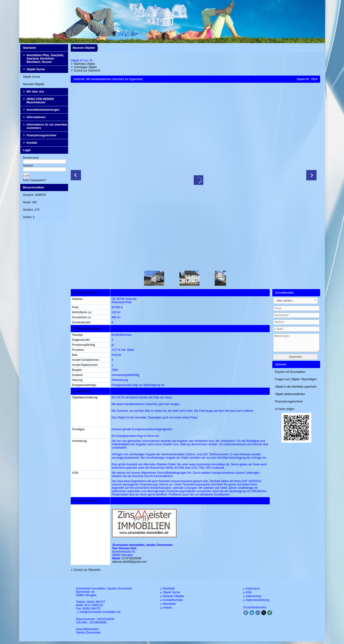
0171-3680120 (94, 605)
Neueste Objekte (34, 84)
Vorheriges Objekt (85, 67)
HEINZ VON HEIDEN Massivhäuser (40, 101)
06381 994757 (96, 602)
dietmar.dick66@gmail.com (129, 562)
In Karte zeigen (285, 409)
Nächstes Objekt (84, 64)
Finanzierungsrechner (41, 135)
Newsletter (169, 604)
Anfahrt (167, 608)
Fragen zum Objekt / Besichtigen (296, 379)
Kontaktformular (173, 600)
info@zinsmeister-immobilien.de (100, 612)
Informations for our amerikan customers (47, 126)
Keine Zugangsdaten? (35, 180)
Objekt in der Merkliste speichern (296, 387)
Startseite (30, 48)
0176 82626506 (132, 558)
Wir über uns (35, 92)
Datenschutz (254, 596)
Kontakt (32, 143)
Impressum (253, 589)
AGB (249, 592)
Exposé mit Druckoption (290, 372)
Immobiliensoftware (313, 643)
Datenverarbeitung (257, 600)
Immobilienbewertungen (43, 110)
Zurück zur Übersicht (87, 71)
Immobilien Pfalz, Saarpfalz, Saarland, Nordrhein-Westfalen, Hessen (45, 59)
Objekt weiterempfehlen (290, 394)
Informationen (36, 117)
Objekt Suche (36, 69)
